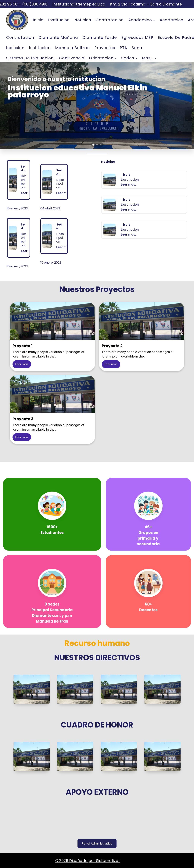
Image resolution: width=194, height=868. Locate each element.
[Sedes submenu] (136, 58)
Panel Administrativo (97, 843)
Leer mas (22, 364)
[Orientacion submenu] (116, 58)
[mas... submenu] (155, 58)
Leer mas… (65, 194)
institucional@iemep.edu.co (79, 4)
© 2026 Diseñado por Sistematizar (88, 861)
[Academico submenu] (154, 20)
